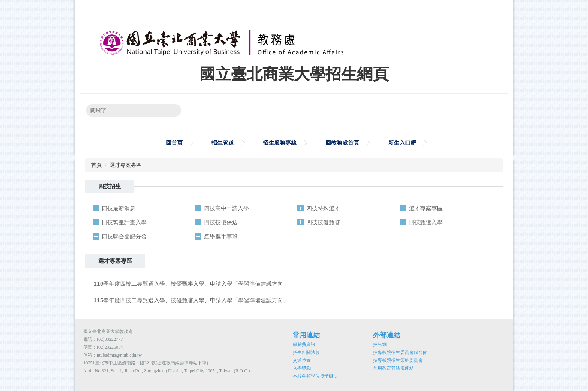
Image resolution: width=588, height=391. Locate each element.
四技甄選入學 (426, 222)
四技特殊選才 (323, 208)
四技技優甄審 (323, 222)
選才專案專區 (126, 165)
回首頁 (174, 143)
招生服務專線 (280, 143)
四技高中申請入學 (226, 208)
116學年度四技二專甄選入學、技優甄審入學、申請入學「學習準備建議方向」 (191, 284)
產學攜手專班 (221, 236)
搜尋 (171, 110)
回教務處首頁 (342, 143)
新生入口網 (402, 143)
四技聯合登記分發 (124, 236)
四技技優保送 (221, 222)
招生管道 (223, 143)
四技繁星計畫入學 (124, 222)
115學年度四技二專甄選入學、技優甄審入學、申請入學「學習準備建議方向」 (191, 300)
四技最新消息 (118, 208)
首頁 (96, 165)
